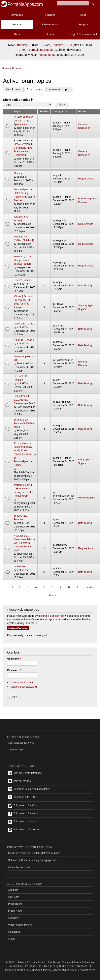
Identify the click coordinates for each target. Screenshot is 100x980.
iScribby (18, 173)
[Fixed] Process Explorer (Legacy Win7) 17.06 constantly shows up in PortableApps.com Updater (25, 454)
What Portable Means (20, 925)
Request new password (23, 687)
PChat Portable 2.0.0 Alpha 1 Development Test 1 (25, 400)
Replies (44, 112)
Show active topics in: (19, 100)
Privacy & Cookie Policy (31, 962)
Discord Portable (23, 280)
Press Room (15, 904)
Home (6, 68)
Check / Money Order (64, 970)
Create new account (21, 682)
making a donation (49, 616)
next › (90, 587)
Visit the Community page (25, 773)
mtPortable (20, 567)
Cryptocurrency (86, 970)
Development (50, 24)
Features (50, 15)
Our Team (14, 897)
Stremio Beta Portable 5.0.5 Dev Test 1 (24, 423)
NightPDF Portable (24, 340)
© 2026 (10, 962)
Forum (82, 112)
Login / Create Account (83, 34)
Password (14, 670)
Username (14, 659)
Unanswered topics (59, 89)
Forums (17, 24)
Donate (50, 34)
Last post (60, 112)
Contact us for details (20, 867)
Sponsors (13, 918)
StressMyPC (23, 45)
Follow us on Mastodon (24, 830)
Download (17, 15)
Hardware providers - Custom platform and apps (34, 853)
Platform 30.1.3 (62, 45)
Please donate (47, 55)
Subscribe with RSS (22, 797)
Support (83, 24)
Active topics (33, 89)
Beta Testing (85, 286)
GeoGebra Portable (24, 324)
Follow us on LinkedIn (23, 822)
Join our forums (19, 781)
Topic (17, 112)
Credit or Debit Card (31, 970)
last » (53, 595)
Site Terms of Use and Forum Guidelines (71, 962)
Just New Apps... (17, 750)
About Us (13, 890)
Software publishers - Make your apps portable (33, 860)
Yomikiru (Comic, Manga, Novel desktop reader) (23, 260)
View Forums (14, 89)
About (17, 34)
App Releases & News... (21, 743)
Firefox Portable (87, 498)
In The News (15, 911)
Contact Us (14, 932)
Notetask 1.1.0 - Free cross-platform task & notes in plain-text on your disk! (24, 543)
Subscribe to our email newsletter (29, 789)
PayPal (47, 970)
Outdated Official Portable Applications (23, 121)
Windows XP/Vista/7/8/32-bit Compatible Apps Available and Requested (24, 148)
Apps (83, 15)
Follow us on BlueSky (23, 806)
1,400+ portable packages (36, 50)
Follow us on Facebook (23, 814)
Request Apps (86, 179)
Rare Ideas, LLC (32, 966)
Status (12, 939)
